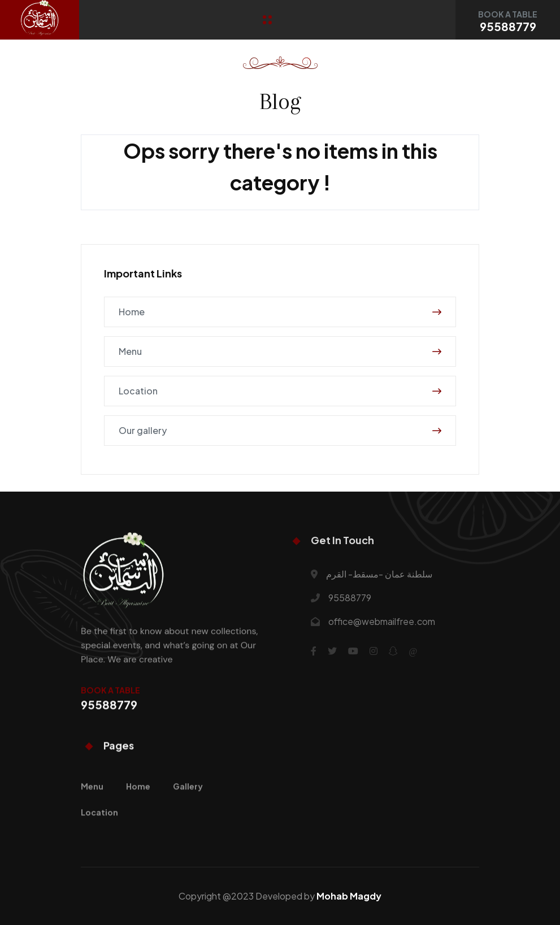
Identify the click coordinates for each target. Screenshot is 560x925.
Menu (280, 351)
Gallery (188, 803)
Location (280, 391)
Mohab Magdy (349, 896)
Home (280, 312)
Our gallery (280, 430)
